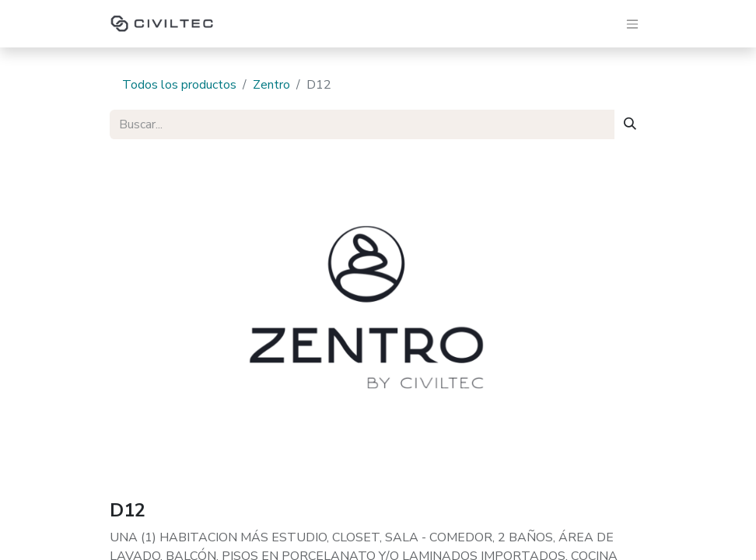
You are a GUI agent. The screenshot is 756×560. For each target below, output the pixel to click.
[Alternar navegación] (632, 24)
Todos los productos (179, 85)
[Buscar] (630, 124)
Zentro (271, 85)
